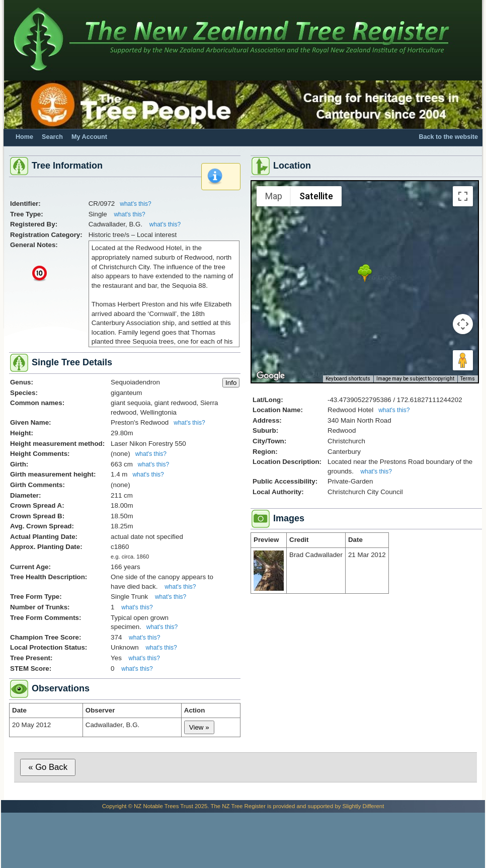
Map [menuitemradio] (274, 196)
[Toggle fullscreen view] (463, 196)
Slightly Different (363, 806)
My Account (89, 137)
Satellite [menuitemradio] (316, 196)
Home (24, 137)
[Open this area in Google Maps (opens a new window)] (271, 376)
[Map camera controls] (463, 324)
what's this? (135, 204)
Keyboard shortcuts (348, 379)
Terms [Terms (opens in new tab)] (468, 379)
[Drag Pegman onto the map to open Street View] (463, 360)
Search (52, 137)
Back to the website (448, 137)
